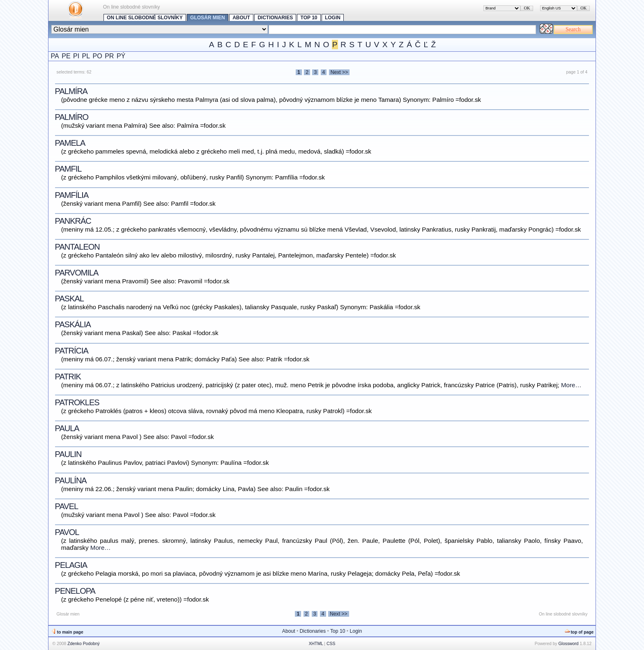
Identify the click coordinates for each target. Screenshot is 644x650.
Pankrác (73, 221)
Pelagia (71, 565)
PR (109, 56)
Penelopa (75, 591)
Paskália (73, 324)
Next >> (339, 72)
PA (55, 56)
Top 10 (309, 18)
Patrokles (77, 402)
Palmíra (71, 91)
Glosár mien (208, 18)
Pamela (70, 143)
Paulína (71, 480)
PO (98, 56)
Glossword (569, 644)
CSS (331, 644)
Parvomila (77, 273)
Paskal (69, 299)
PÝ (121, 56)
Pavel (67, 506)
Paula (67, 428)
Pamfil (68, 169)
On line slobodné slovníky (145, 18)
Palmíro (72, 117)
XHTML (316, 644)
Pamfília (72, 195)
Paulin (68, 454)
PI (76, 56)
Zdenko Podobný (84, 644)
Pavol (67, 532)
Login (333, 18)
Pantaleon (77, 247)
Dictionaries (275, 18)
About (241, 18)
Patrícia (72, 351)
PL (86, 56)
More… (571, 385)
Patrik (68, 377)
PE (66, 56)
